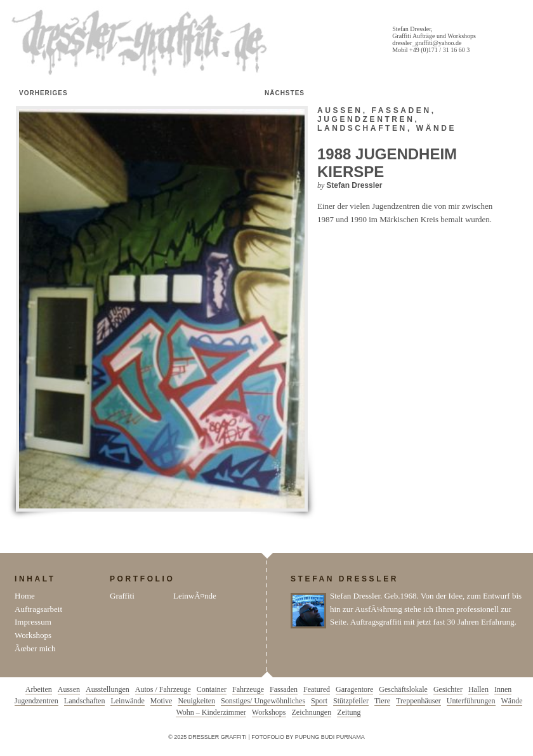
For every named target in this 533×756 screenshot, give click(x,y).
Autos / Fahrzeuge (163, 689)
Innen (503, 689)
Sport (319, 701)
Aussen (340, 110)
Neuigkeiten (196, 701)
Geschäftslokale (403, 689)
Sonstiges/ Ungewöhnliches (263, 701)
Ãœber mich (35, 648)
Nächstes (285, 93)
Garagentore (354, 689)
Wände (436, 128)
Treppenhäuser (418, 701)
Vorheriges (43, 93)
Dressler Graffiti (142, 43)
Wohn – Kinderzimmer (211, 712)
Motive (161, 701)
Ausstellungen (108, 689)
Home (25, 596)
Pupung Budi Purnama (330, 737)
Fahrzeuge (248, 689)
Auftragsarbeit (38, 609)
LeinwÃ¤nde (195, 596)
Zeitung (349, 712)
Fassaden (402, 110)
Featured (317, 689)
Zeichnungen (312, 712)
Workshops (33, 635)
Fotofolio (268, 737)
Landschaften (362, 128)
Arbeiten (39, 689)
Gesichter (448, 689)
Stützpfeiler (351, 701)
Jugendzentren (366, 119)
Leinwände (127, 701)
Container (212, 689)
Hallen (478, 689)
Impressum (33, 622)
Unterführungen (471, 701)
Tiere (382, 701)
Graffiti (122, 596)
